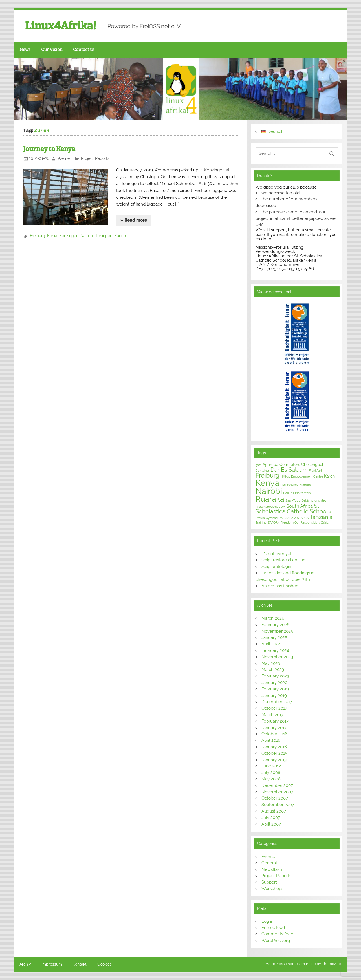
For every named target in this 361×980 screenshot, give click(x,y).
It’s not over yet (277, 554)
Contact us (84, 50)
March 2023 (273, 670)
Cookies (104, 964)
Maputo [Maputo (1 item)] (305, 485)
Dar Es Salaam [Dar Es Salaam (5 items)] (289, 470)
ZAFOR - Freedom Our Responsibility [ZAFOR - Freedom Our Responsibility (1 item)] (294, 522)
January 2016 (274, 747)
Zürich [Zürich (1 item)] (326, 522)
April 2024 (271, 644)
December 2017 (277, 702)
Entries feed (273, 928)
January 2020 (274, 683)
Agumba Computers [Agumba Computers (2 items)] (281, 465)
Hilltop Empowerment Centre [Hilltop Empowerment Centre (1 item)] (302, 476)
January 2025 (274, 637)
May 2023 (271, 663)
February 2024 (275, 650)
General (269, 863)
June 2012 (271, 766)
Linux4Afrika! (61, 26)
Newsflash (272, 869)
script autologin (276, 566)
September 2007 (278, 805)
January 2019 (274, 696)
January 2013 (274, 760)
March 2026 (273, 618)
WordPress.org (276, 941)
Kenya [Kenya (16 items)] (267, 483)
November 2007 (277, 792)
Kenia (52, 236)
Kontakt (80, 964)
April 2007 (271, 824)
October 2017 (274, 708)
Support (269, 882)
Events (268, 857)
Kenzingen (69, 236)
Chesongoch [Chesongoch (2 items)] (313, 465)
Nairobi (87, 236)
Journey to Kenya (49, 149)
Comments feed (277, 934)
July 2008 (271, 772)
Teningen (104, 236)
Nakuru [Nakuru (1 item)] (289, 493)
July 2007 (271, 818)
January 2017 (274, 728)
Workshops (272, 889)
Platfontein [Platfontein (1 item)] (303, 493)
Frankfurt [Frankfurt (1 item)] (315, 471)
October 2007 (275, 798)
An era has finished (280, 586)
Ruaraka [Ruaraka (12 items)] (270, 499)
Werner (64, 158)
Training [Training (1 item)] (261, 522)
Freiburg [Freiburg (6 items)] (268, 475)
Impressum (52, 964)
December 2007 (277, 785)
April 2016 (271, 740)
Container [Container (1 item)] (262, 471)
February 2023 (275, 676)
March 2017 (272, 715)
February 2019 (275, 689)
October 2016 (274, 734)
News (25, 50)
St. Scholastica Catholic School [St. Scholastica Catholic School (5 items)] (292, 509)
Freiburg (38, 236)
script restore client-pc (283, 560)
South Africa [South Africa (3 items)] (300, 506)
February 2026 (275, 625)
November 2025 (277, 631)
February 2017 (275, 721)
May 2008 (271, 779)
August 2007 (274, 811)
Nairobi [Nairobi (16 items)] (269, 491)
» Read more (134, 220)
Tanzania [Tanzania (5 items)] (321, 517)
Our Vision (52, 50)
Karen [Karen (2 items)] (329, 476)
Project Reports (95, 158)
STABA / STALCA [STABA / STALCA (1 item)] (296, 518)
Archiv (25, 964)
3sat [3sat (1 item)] (258, 465)
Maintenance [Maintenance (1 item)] (289, 485)
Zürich (120, 236)
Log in (268, 921)
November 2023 (277, 657)
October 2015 (274, 753)
